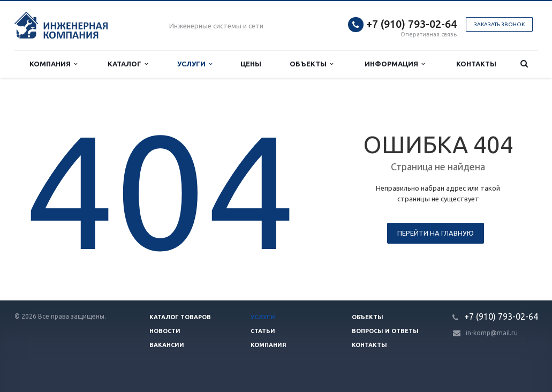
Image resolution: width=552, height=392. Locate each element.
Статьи (263, 331)
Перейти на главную (436, 233)
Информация (395, 64)
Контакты (476, 64)
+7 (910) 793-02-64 (411, 24)
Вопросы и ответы (385, 331)
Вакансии (167, 345)
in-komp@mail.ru (492, 333)
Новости (165, 331)
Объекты (311, 64)
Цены (251, 64)
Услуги (195, 64)
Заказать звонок (499, 24)
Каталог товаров (180, 317)
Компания (53, 64)
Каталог (128, 64)
